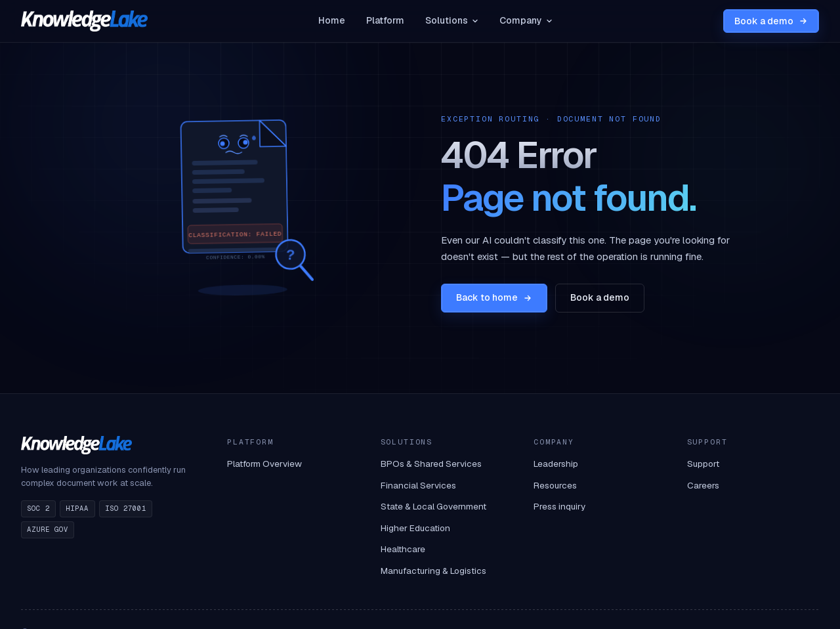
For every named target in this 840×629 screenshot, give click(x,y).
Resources (555, 485)
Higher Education (415, 528)
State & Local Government (433, 506)
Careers (703, 485)
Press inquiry (559, 506)
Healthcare (403, 549)
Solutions (452, 20)
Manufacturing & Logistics (433, 571)
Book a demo (771, 21)
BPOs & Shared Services (431, 464)
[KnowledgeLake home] (84, 21)
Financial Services (418, 485)
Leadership (556, 464)
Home (332, 20)
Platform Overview (264, 464)
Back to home (494, 297)
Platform (385, 20)
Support (703, 464)
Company (526, 20)
